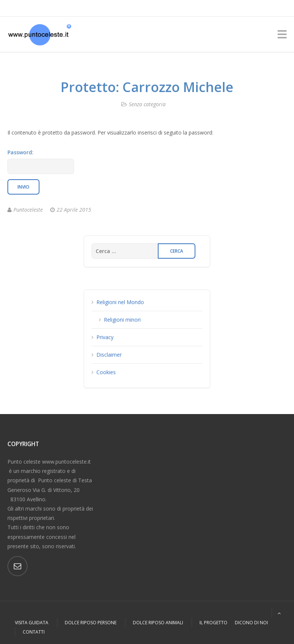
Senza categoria (147, 104)
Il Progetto (213, 623)
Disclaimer (109, 355)
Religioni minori (122, 320)
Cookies (106, 372)
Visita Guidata (32, 623)
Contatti (34, 632)
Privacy (105, 337)
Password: (41, 161)
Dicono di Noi (251, 623)
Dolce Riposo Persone (91, 623)
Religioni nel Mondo (120, 302)
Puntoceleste (28, 210)
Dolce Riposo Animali (158, 623)
